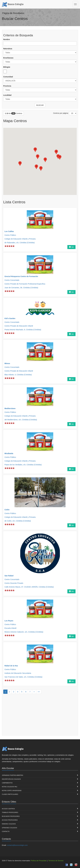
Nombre (7, 39)
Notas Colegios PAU (9, 787)
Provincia (7, 86)
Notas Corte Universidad (12, 791)
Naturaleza (8, 49)
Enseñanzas (8, 58)
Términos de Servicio (56, 861)
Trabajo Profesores (10, 812)
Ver (71, 247)
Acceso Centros (8, 809)
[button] (60, 157)
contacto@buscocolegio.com (17, 845)
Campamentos (7, 783)
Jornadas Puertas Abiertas (12, 775)
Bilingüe (7, 67)
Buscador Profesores (11, 816)
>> (39, 692)
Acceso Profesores (10, 820)
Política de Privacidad (39, 861)
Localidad (7, 95)
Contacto (6, 831)
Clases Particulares (10, 794)
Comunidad (8, 77)
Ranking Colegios (9, 824)
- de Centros (13, 113)
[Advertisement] (40, 716)
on (5, 246)
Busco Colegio (13, 4)
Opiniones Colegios (9, 828)
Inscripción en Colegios (11, 779)
